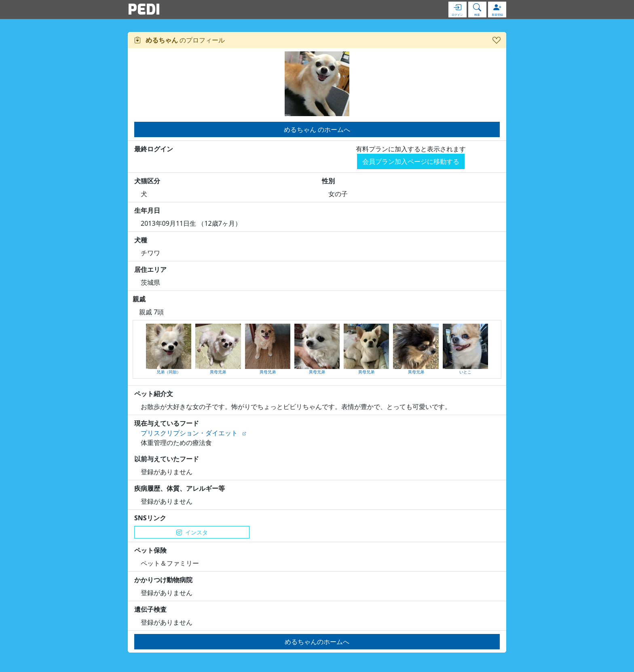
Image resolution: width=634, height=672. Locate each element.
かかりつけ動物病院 (163, 580)
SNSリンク (150, 518)
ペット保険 (150, 550)
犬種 (141, 240)
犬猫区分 (147, 181)
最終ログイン (154, 149)
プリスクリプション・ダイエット (189, 433)
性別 (328, 181)
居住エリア (150, 269)
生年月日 (147, 210)
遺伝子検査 (150, 609)
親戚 (139, 299)
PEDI (144, 9)
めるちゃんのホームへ (317, 642)
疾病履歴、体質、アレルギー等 (180, 488)
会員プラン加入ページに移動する (411, 161)
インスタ (192, 532)
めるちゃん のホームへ (317, 129)
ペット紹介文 (154, 394)
